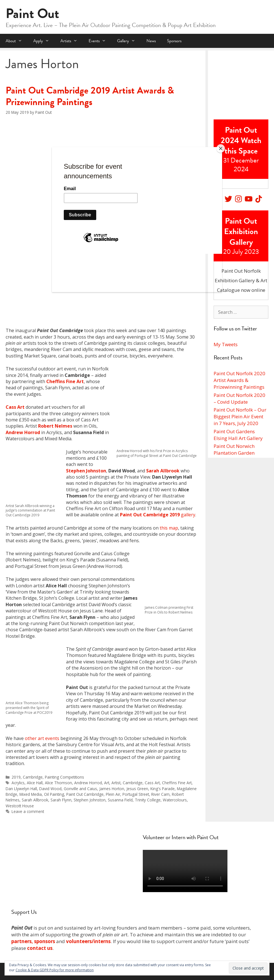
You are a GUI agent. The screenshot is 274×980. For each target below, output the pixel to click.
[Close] (221, 148)
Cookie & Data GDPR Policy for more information (55, 970)
